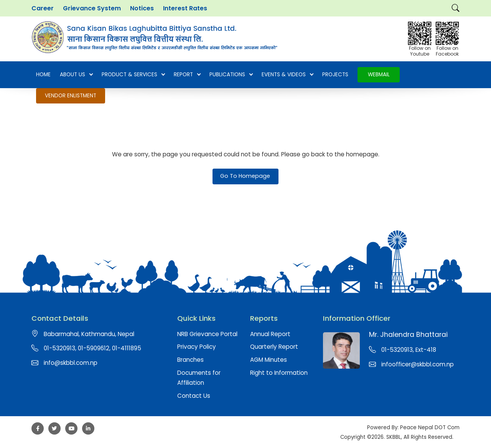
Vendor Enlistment (71, 96)
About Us (76, 75)
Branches (190, 360)
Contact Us (194, 396)
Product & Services (133, 75)
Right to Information (279, 373)
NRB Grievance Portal (207, 334)
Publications (231, 75)
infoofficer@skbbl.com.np (418, 364)
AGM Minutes (269, 360)
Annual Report (270, 334)
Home (43, 75)
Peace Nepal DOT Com (430, 427)
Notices (142, 8)
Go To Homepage (245, 176)
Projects (335, 75)
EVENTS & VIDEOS (287, 75)
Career (43, 8)
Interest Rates (185, 8)
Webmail (379, 75)
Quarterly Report (274, 347)
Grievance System (92, 8)
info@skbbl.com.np (71, 363)
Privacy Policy (197, 347)
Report (187, 75)
